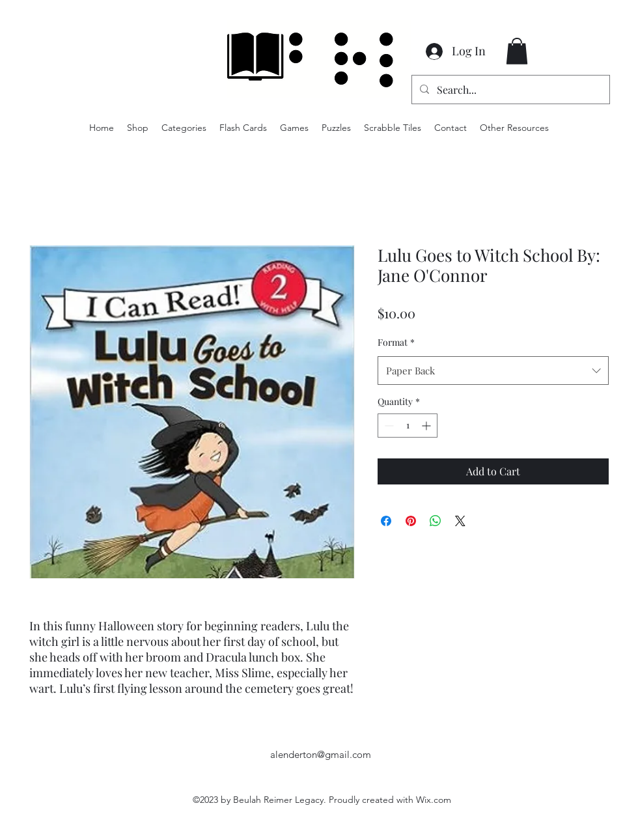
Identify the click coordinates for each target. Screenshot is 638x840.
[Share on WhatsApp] (436, 521)
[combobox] (493, 371)
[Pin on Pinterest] (411, 521)
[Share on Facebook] (386, 521)
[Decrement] (388, 426)
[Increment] (427, 426)
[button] (517, 51)
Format (396, 342)
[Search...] (509, 90)
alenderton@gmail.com (321, 754)
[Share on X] (460, 521)
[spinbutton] (408, 426)
